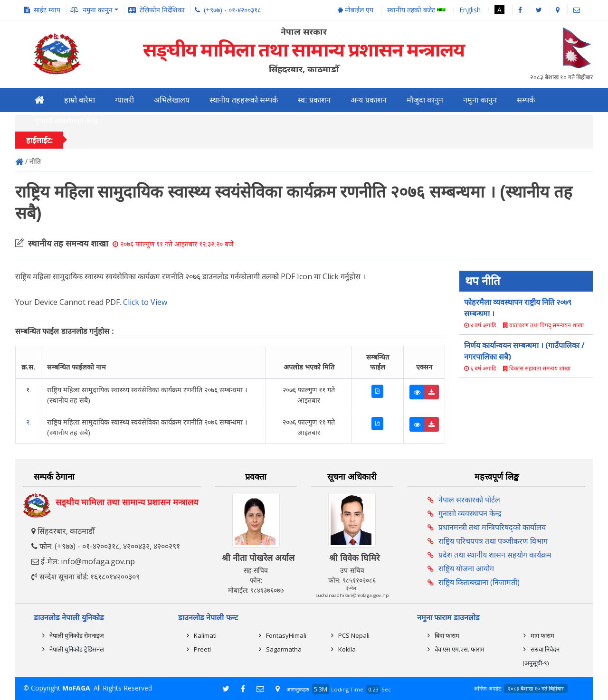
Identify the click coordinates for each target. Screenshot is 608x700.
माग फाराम (542, 635)
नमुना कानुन (480, 100)
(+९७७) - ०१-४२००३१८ (232, 10)
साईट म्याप (47, 10)
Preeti (202, 649)
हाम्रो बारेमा (80, 100)
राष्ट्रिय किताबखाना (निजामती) (479, 582)
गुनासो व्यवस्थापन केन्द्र (66, 121)
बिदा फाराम (447, 635)
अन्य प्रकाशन (368, 100)
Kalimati (205, 635)
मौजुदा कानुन (425, 100)
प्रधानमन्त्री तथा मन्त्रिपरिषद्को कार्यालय (492, 527)
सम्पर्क (526, 100)
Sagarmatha (284, 649)
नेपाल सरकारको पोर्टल (469, 500)
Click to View (145, 302)
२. (28, 422)
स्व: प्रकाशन (314, 100)
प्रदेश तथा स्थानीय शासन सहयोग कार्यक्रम (495, 555)
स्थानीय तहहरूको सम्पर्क (244, 100)
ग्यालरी (124, 100)
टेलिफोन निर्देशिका (162, 10)
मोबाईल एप (356, 10)
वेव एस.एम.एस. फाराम (460, 649)
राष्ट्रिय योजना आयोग (466, 568)
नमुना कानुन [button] (98, 10)
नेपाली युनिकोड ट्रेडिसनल (77, 649)
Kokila (347, 649)
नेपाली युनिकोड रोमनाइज (77, 635)
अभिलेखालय (172, 100)
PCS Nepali (354, 635)
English (470, 10)
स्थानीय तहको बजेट (416, 10)
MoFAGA (76, 688)
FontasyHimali (286, 635)
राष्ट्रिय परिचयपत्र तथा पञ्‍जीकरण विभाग (493, 541)
